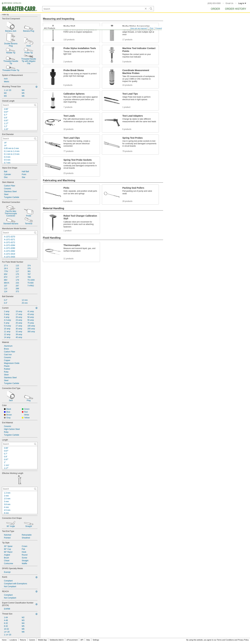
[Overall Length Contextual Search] (20, 105)
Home (4, 640)
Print (152, 28)
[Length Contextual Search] (20, 444)
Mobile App (42, 640)
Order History (236, 9)
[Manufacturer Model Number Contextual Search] (20, 233)
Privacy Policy (243, 640)
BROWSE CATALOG (13, 3)
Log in (242, 3)
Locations (13, 640)
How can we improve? (139, 28)
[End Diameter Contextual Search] (20, 139)
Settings (96, 640)
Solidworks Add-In (57, 640)
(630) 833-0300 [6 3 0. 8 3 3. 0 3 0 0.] (214, 3)
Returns (23, 640)
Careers (32, 640)
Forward (159, 28)
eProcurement (72, 640)
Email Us (229, 3)
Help (88, 640)
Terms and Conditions (225, 640)
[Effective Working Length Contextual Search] (20, 489)
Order (215, 9)
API (82, 640)
